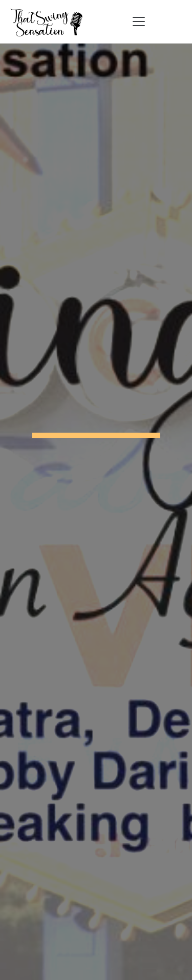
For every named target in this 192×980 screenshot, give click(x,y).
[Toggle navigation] (139, 22)
